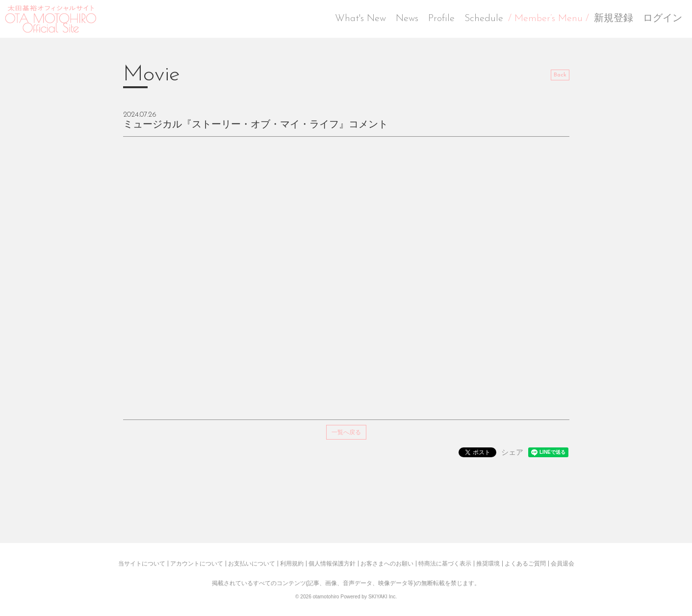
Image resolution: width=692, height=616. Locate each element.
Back (560, 75)
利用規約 (292, 564)
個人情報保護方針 (332, 564)
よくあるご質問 (525, 564)
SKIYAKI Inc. (383, 597)
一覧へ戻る (346, 432)
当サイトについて (142, 564)
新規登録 (614, 19)
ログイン (663, 19)
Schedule (484, 19)
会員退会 (563, 564)
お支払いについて (252, 564)
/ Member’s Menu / (549, 19)
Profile (441, 19)
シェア (512, 452)
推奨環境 (488, 564)
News (407, 19)
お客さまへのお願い (387, 564)
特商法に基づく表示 (445, 564)
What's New (360, 19)
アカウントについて (197, 564)
